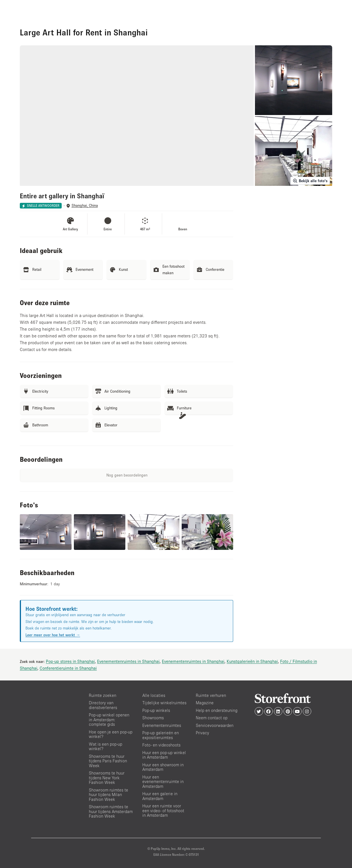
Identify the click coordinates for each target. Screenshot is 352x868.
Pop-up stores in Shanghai (70, 661)
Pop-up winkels (156, 710)
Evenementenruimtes (162, 725)
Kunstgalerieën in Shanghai (252, 661)
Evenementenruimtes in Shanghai (128, 661)
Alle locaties (154, 695)
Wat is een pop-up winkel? (106, 746)
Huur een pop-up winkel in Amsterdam (164, 755)
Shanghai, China (85, 206)
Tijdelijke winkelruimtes (164, 703)
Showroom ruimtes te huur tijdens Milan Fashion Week (109, 795)
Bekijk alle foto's (310, 181)
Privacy (202, 733)
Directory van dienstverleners (103, 705)
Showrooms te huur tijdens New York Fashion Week (107, 778)
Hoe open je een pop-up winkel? (111, 734)
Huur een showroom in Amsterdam (163, 767)
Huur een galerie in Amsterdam (160, 796)
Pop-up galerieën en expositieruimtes (161, 735)
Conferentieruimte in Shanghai (68, 668)
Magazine (205, 703)
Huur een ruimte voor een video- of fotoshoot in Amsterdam (163, 810)
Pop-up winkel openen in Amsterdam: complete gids (109, 720)
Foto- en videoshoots (161, 745)
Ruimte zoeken (103, 695)
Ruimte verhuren (211, 695)
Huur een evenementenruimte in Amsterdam (163, 782)
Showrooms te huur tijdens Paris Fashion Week (108, 761)
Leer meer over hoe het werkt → (53, 635)
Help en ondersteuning (217, 710)
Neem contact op (212, 718)
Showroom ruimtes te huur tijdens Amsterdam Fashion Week (111, 811)
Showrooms (153, 718)
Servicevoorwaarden (215, 725)
